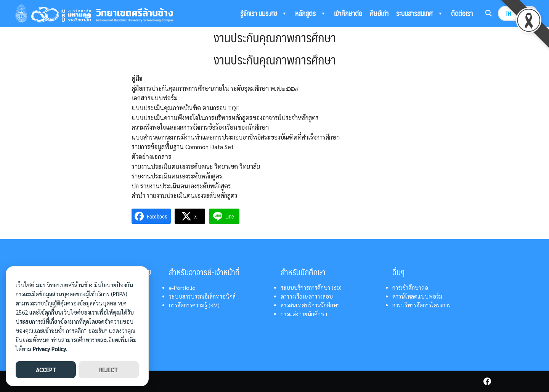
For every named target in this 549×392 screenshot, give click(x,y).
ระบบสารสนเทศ (420, 13)
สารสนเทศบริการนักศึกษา (310, 305)
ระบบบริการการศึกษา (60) (311, 288)
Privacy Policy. (50, 349)
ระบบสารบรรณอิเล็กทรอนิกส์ (202, 296)
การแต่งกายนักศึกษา (304, 314)
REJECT (108, 370)
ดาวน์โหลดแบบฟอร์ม (417, 296)
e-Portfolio (182, 288)
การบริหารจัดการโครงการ (421, 305)
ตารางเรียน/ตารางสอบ (307, 296)
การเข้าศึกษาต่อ (410, 288)
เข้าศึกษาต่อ (348, 13)
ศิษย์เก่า (379, 13)
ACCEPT (46, 370)
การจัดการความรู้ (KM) (194, 305)
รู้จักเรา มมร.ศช (264, 13)
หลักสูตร (311, 13)
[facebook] (487, 381)
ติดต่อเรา (462, 13)
